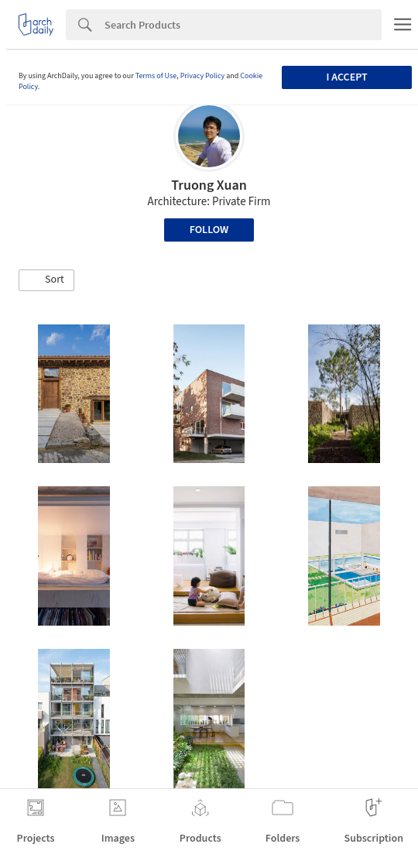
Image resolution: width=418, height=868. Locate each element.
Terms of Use (156, 76)
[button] (46, 280)
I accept (347, 77)
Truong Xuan (209, 185)
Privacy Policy (203, 76)
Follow (209, 230)
